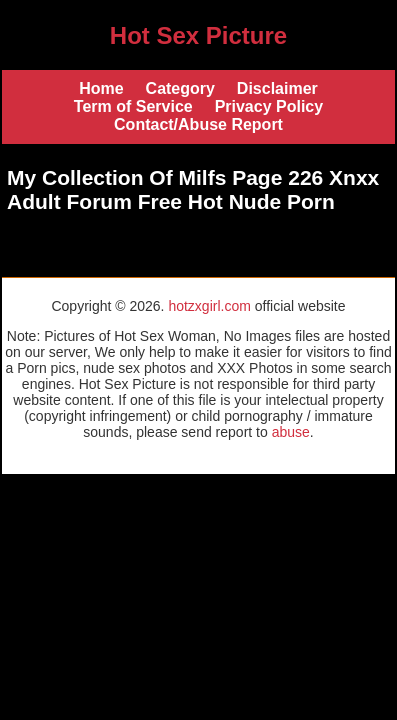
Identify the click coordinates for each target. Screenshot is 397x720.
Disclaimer (277, 88)
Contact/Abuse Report (198, 124)
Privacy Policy (269, 106)
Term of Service (133, 106)
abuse (291, 432)
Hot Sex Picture (198, 35)
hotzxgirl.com (209, 306)
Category (180, 88)
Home (101, 88)
